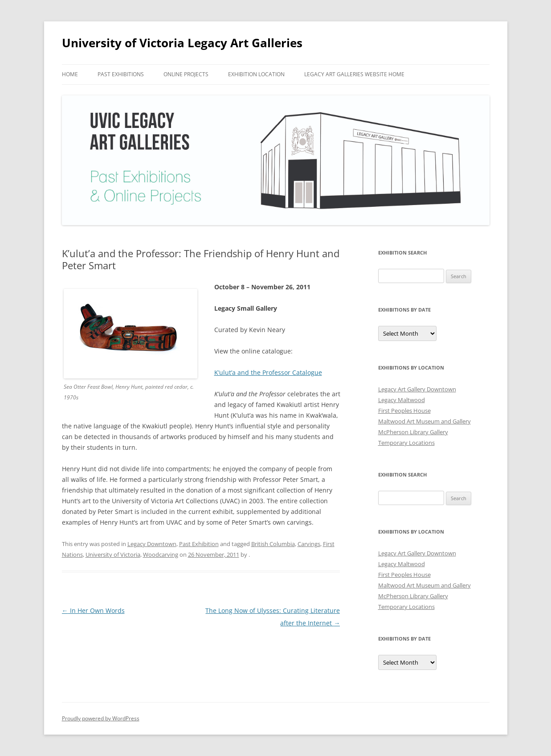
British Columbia (273, 544)
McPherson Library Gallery (413, 432)
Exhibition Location (256, 74)
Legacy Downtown (152, 544)
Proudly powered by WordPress (101, 718)
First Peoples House (404, 411)
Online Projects (186, 74)
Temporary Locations (406, 443)
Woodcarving (161, 555)
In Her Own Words (93, 610)
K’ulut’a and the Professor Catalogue (268, 372)
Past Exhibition (199, 544)
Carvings (309, 544)
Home (70, 74)
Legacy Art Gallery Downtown (417, 389)
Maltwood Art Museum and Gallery (424, 421)
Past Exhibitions (121, 74)
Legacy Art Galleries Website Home (354, 74)
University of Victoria (113, 555)
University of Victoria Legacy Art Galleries (182, 43)
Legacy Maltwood (402, 400)
